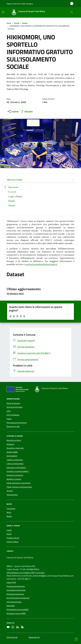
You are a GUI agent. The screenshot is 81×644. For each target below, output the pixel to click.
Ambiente (10, 444)
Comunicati (11, 508)
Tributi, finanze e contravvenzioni (19, 487)
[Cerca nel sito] (72, 12)
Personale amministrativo (17, 423)
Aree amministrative (15, 407)
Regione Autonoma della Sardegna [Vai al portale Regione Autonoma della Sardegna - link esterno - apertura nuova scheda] (20, 4)
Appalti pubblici (12, 452)
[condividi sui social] (13, 111)
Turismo (10, 491)
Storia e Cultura (12, 542)
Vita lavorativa (12, 495)
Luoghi (9, 530)
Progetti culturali (13, 538)
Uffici (9, 411)
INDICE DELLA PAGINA (40, 180)
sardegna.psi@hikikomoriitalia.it (42, 264)
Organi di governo (13, 403)
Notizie (9, 516)
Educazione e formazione (16, 468)
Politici (9, 419)
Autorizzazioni (12, 456)
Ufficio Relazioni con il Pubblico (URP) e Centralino (26, 573)
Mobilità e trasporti (14, 479)
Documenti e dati (13, 426)
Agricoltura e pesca (14, 440)
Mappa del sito (34, 637)
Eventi (9, 534)
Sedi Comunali (12, 637)
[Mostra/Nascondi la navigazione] (3, 12)
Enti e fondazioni (13, 415)
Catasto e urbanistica (15, 460)
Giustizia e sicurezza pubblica (18, 471)
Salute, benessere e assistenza (19, 483)
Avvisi (9, 512)
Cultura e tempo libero (15, 464)
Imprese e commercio (15, 475)
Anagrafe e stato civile (15, 448)
